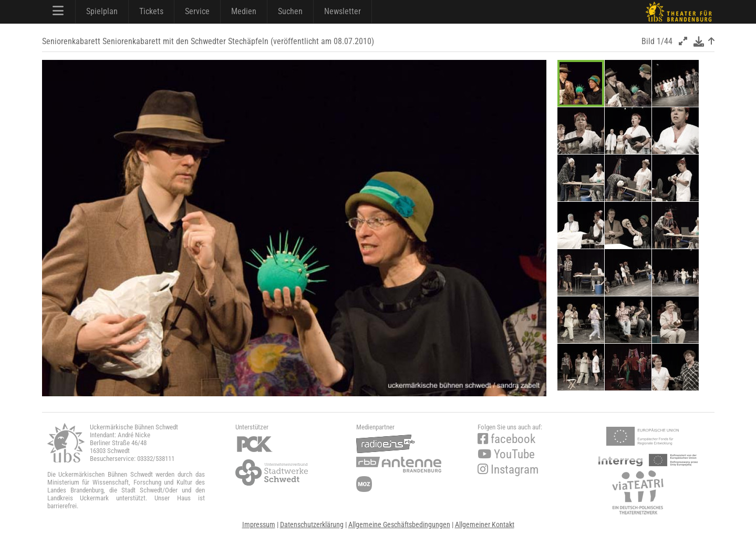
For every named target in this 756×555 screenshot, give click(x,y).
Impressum (259, 525)
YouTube (506, 454)
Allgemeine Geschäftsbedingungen (399, 525)
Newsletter (343, 11)
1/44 (665, 41)
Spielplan (102, 11)
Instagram (508, 470)
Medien (244, 11)
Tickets (151, 11)
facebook (506, 439)
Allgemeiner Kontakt (485, 525)
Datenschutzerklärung (312, 525)
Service (197, 11)
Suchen (290, 11)
